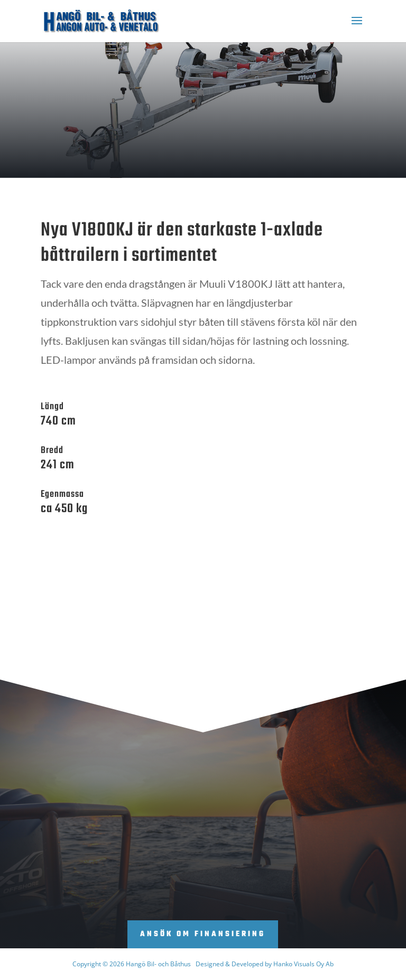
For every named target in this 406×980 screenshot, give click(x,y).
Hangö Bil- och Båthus (158, 964)
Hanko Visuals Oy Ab (303, 964)
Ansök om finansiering (203, 934)
